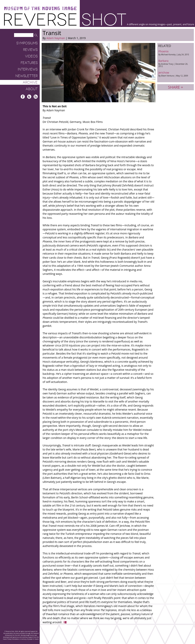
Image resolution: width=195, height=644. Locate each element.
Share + (176, 87)
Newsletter (26, 76)
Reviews (30, 50)
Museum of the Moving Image (40, 9)
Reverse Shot (65, 19)
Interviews (28, 69)
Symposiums (27, 43)
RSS (36, 97)
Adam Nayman (56, 38)
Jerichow (176, 74)
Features (29, 63)
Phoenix (176, 53)
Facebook (23, 97)
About (32, 89)
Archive (30, 82)
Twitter (29, 97)
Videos (31, 56)
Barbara (176, 63)
